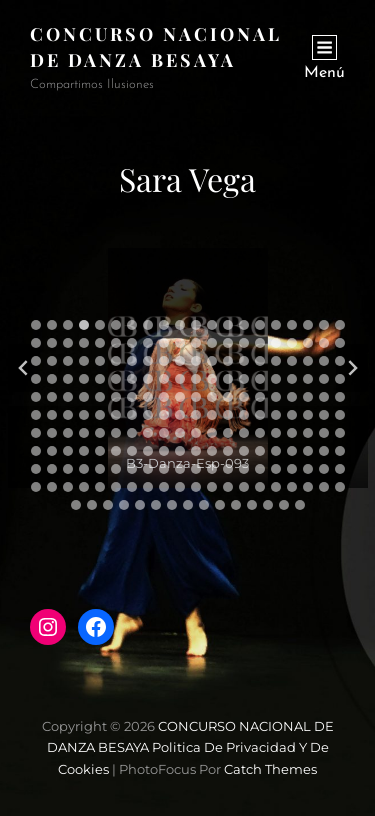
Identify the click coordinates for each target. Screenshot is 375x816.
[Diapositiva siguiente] (352, 368)
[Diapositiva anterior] (24, 368)
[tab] (36, 325)
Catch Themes (270, 769)
